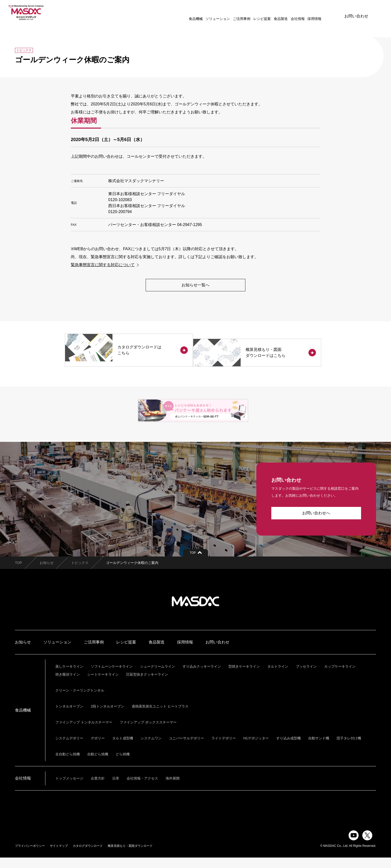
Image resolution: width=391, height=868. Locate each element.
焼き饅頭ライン (68, 685)
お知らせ (47, 573)
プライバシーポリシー (30, 856)
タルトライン (278, 677)
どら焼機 (123, 765)
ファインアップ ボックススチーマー (148, 733)
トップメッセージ (69, 789)
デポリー (98, 749)
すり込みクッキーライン (202, 677)
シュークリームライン (158, 677)
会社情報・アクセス (142, 789)
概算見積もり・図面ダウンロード (130, 856)
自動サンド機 (319, 749)
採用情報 (299, 12)
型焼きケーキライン (244, 677)
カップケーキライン (340, 677)
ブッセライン (306, 677)
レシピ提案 (246, 12)
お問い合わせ (356, 12)
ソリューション (202, 12)
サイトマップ (59, 856)
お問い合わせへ (316, 523)
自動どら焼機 (98, 765)
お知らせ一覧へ (195, 285)
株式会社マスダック (195, 612)
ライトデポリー (224, 749)
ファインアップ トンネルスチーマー (84, 733)
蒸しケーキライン (69, 677)
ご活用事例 (226, 12)
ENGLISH (320, 12)
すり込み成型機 (289, 749)
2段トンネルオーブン (107, 717)
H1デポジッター (256, 749)
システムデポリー (69, 749)
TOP (19, 573)
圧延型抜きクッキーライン (147, 685)
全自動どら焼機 (68, 765)
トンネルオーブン (69, 717)
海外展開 (173, 789)
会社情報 (282, 12)
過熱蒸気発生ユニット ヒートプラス (160, 717)
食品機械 (180, 12)
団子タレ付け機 (349, 749)
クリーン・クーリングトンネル (80, 701)
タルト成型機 (123, 749)
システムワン (151, 749)
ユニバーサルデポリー (187, 749)
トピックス (80, 573)
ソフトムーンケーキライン (112, 677)
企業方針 (98, 789)
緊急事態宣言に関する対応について (103, 265)
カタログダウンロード (88, 856)
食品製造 (265, 12)
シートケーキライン (103, 685)
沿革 (116, 789)
